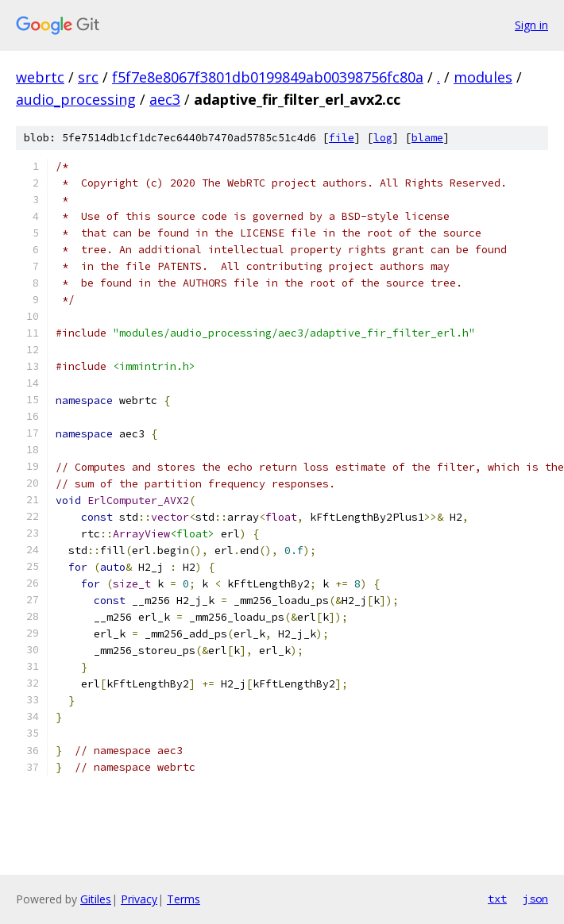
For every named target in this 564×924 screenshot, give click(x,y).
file (342, 138)
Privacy (139, 899)
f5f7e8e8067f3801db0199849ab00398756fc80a (268, 77)
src (88, 77)
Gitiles (96, 899)
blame (427, 138)
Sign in (531, 25)
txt (497, 899)
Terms (183, 899)
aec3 (165, 99)
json (535, 899)
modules (483, 77)
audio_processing (76, 99)
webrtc (40, 77)
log (383, 138)
